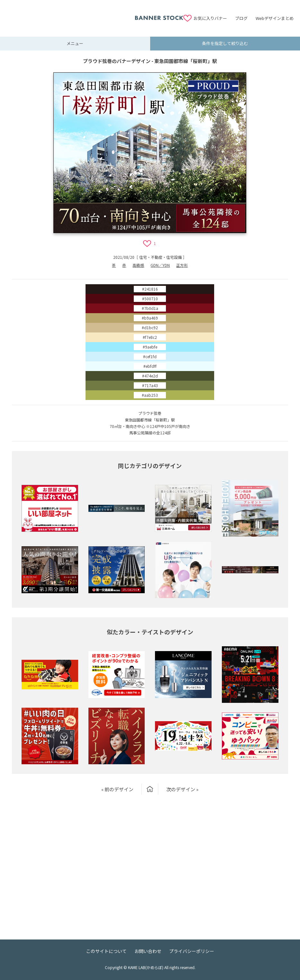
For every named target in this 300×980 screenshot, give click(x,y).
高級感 (138, 265)
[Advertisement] (71, 14)
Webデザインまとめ (275, 18)
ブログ (241, 18)
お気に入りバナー (210, 18)
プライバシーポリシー (192, 951)
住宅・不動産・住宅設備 (160, 257)
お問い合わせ (148, 951)
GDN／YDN (160, 265)
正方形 (182, 265)
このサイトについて (106, 951)
